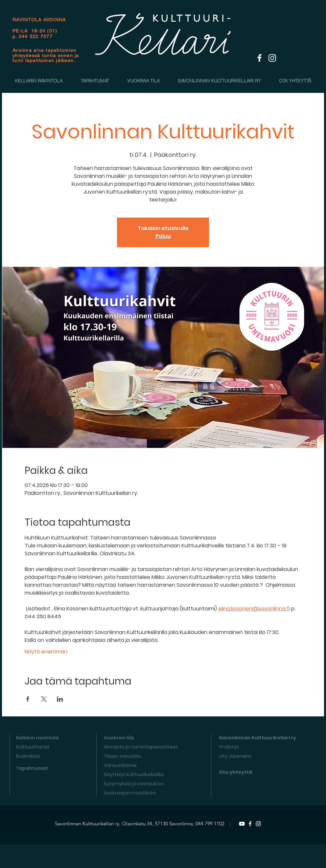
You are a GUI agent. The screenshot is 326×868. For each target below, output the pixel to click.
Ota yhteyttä (235, 772)
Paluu (163, 236)
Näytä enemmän (46, 652)
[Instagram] (258, 824)
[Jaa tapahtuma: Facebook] (28, 699)
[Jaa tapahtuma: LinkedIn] (60, 699)
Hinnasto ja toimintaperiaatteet (141, 747)
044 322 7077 (36, 36)
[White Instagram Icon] (272, 58)
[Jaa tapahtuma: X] (44, 699)
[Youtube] (242, 824)
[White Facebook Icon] (259, 58)
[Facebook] (250, 824)
